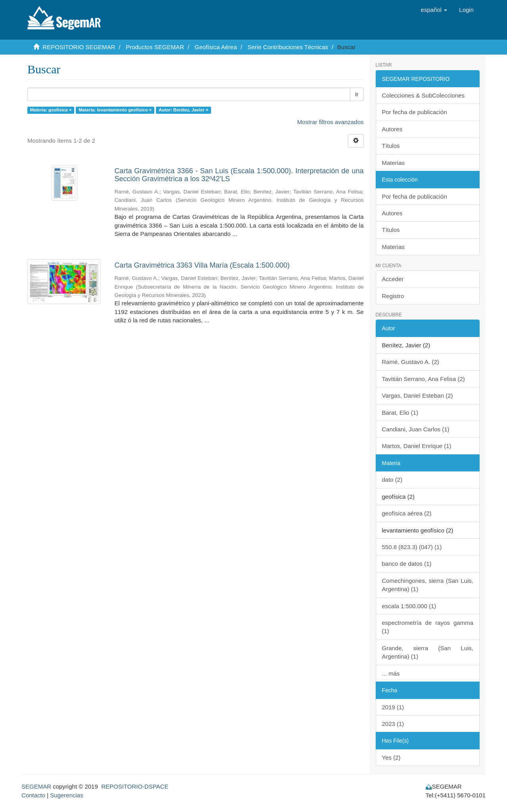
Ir (357, 94)
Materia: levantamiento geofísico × (115, 110)
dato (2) (392, 480)
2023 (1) (393, 724)
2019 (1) (393, 707)
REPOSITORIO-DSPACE (135, 786)
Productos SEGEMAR (155, 47)
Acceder (393, 279)
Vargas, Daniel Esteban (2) (418, 395)
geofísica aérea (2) (407, 513)
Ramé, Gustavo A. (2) (411, 362)
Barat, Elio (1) (400, 413)
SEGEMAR (36, 786)
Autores (392, 129)
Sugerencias (66, 795)
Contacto (33, 795)
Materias (394, 163)
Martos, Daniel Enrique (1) (417, 446)
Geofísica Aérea (216, 47)
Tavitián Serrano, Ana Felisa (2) (423, 379)
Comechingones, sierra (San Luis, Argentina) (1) (428, 585)
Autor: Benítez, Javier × (183, 110)
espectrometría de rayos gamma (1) (428, 627)
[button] (434, 10)
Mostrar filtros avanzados (330, 122)
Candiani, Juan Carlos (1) (416, 429)
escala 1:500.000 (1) (409, 606)
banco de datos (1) (407, 564)
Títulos (391, 146)
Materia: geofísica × (51, 110)
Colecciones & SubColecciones (423, 95)
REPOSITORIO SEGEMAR (79, 47)
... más (391, 673)
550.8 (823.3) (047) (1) (412, 547)
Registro (393, 296)
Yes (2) (391, 757)
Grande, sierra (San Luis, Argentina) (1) (428, 652)
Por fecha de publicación (415, 112)
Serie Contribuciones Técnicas (288, 47)
